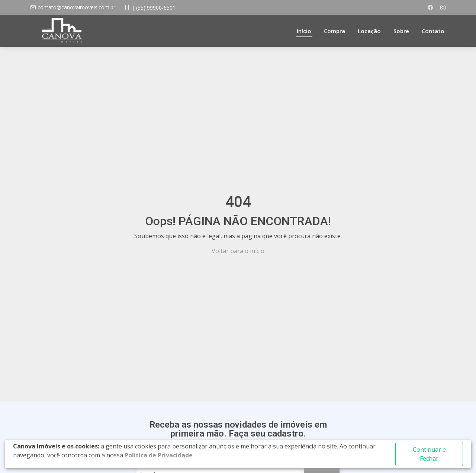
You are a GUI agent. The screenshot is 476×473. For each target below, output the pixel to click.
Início (304, 31)
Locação (369, 31)
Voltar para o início (238, 251)
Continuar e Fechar (429, 454)
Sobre (401, 31)
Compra (335, 31)
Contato (433, 31)
